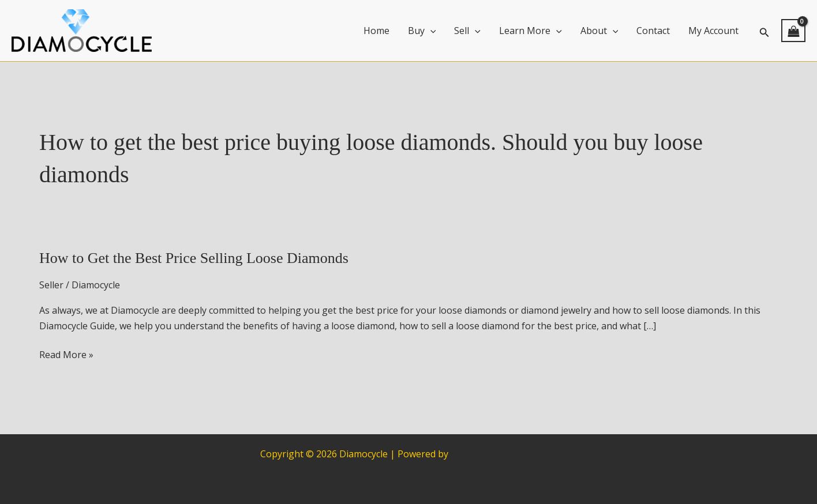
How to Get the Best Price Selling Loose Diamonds (194, 258)
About (599, 31)
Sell (467, 31)
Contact (653, 31)
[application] (430, 31)
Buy (422, 31)
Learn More (531, 31)
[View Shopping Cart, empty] (793, 31)
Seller (51, 285)
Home (376, 31)
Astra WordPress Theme (504, 454)
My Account (713, 31)
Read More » (66, 355)
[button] (764, 31)
